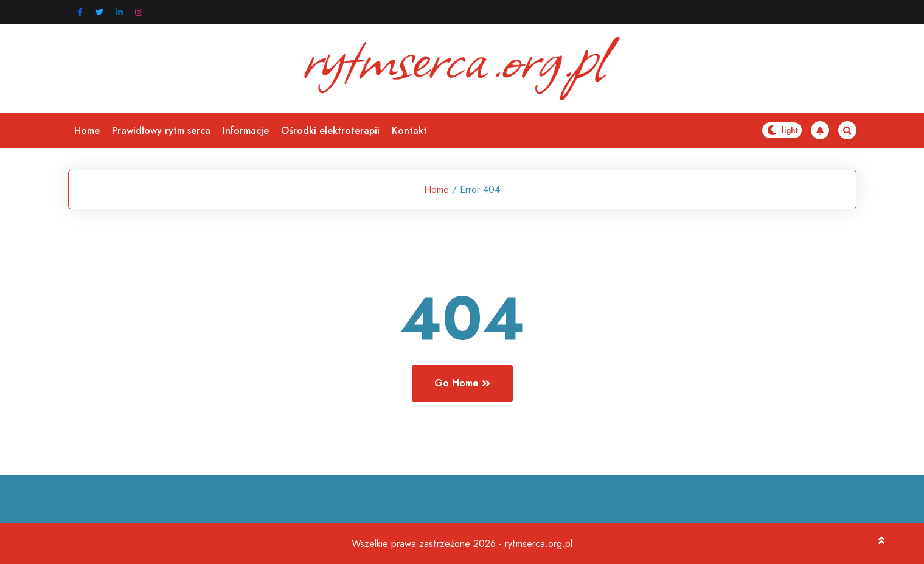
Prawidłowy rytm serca (161, 131)
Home (87, 131)
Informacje (246, 131)
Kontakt (409, 131)
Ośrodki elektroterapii (330, 131)
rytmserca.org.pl (539, 544)
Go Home (462, 383)
